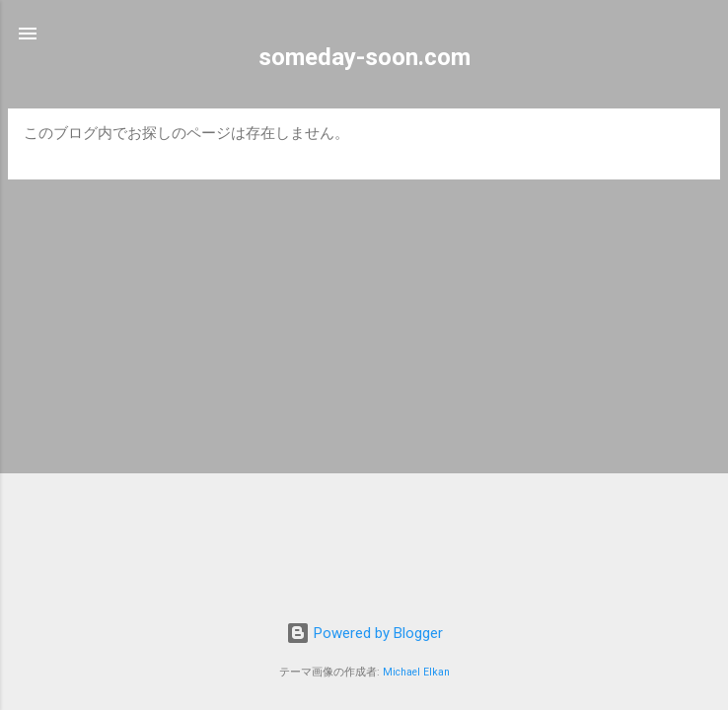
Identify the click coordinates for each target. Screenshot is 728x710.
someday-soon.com (364, 57)
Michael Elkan (416, 672)
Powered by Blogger (364, 633)
